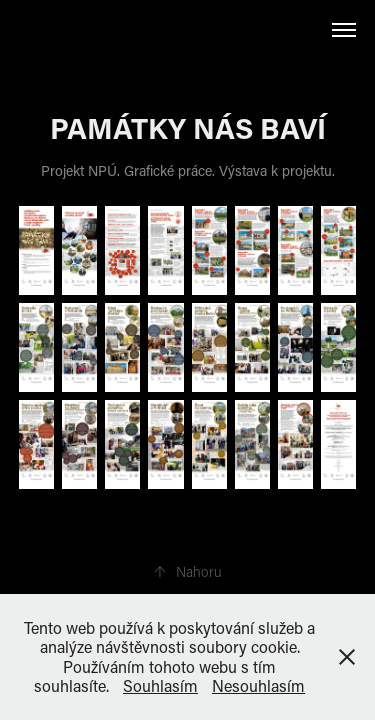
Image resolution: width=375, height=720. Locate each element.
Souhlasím (160, 685)
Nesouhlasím (258, 685)
